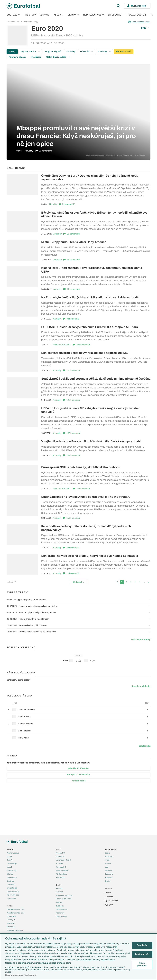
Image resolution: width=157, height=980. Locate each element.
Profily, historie (61, 909)
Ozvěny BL (11, 927)
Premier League (13, 853)
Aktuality (53, 204)
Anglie (107, 860)
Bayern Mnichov (62, 870)
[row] (78, 710)
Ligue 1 (9, 867)
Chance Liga (11, 870)
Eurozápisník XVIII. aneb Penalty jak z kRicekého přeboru (80, 467)
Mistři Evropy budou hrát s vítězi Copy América (74, 242)
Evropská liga (12, 888)
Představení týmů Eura (15, 909)
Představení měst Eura (15, 913)
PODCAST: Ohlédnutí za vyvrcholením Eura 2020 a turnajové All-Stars (90, 327)
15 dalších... (79, 582)
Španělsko (109, 874)
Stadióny (104, 51)
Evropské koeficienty (15, 930)
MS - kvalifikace (13, 895)
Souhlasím (142, 945)
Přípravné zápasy (17, 57)
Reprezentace (93, 15)
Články (59, 885)
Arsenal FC (60, 853)
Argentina (108, 877)
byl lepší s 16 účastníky (78, 775)
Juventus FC (61, 867)
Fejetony (59, 902)
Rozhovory (60, 913)
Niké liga (10, 874)
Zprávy (12, 51)
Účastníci (87, 51)
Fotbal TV (109, 905)
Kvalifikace (36, 57)
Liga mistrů (11, 884)
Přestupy (30, 15)
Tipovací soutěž (136, 15)
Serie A (9, 860)
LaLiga (9, 856)
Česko (107, 853)
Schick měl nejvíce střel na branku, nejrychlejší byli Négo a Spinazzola (90, 556)
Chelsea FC (60, 856)
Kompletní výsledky (141, 686)
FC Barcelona (61, 874)
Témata (9, 906)
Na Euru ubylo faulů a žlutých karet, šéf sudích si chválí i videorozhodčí (90, 297)
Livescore (115, 15)
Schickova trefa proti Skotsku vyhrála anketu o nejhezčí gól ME (84, 353)
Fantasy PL (11, 920)
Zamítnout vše (142, 954)
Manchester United (63, 860)
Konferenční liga (13, 891)
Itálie (106, 867)
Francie (108, 863)
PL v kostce (11, 916)
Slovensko (109, 856)
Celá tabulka (144, 746)
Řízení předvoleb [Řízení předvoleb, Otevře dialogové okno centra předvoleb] (142, 964)
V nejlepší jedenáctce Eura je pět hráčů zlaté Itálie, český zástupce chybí (91, 441)
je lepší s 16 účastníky (78, 768)
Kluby (59, 15)
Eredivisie (10, 881)
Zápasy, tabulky (30, 51)
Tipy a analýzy (61, 916)
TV (152, 15)
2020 (145, 28)
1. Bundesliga (12, 863)
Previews (59, 892)
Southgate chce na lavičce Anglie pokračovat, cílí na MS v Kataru (86, 497)
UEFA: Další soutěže (58, 57)
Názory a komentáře (62, 345)
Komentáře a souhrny (64, 895)
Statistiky (71, 51)
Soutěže (13, 15)
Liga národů (11, 898)
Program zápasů (53, 51)
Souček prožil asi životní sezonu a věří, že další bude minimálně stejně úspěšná (96, 379)
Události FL (11, 923)
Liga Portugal (12, 877)
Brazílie (107, 881)
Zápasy (45, 15)
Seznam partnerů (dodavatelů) (21, 975)
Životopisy (60, 906)
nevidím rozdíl (79, 781)
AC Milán (59, 863)
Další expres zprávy (141, 640)
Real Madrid (60, 877)
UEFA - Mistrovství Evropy (28, 22)
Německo (108, 870)
